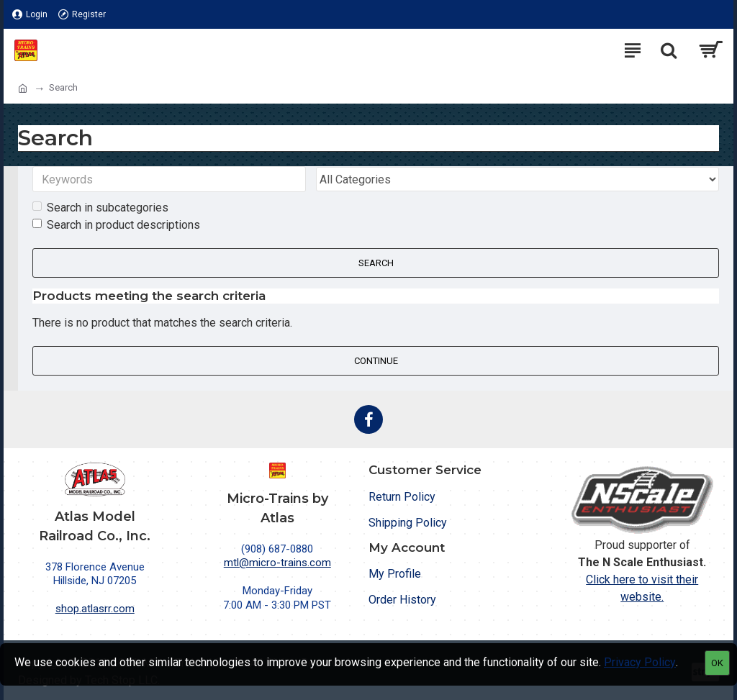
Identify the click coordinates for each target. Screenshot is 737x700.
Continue (376, 362)
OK (717, 663)
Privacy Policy (640, 662)
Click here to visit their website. (642, 588)
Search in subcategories (100, 209)
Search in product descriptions (116, 226)
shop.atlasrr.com (95, 609)
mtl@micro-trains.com (277, 563)
